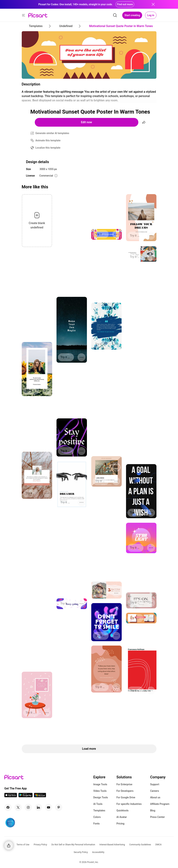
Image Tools (100, 784)
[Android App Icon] (26, 796)
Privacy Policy (40, 845)
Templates (99, 810)
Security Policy (81, 852)
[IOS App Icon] (11, 796)
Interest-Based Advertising (112, 845)
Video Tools (100, 791)
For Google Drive (126, 797)
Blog (153, 810)
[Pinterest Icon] (59, 807)
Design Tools (101, 797)
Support (155, 784)
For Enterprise (124, 784)
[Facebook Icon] (8, 807)
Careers (155, 791)
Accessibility (98, 852)
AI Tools (98, 804)
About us (155, 797)
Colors (97, 817)
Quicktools (122, 810)
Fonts (96, 824)
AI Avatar (122, 817)
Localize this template (48, 148)
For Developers (125, 791)
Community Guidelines (140, 845)
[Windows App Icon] (40, 796)
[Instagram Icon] (28, 807)
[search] (115, 15)
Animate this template (48, 140)
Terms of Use (23, 845)
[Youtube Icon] (49, 807)
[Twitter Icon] (18, 807)
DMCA (158, 845)
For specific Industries (129, 804)
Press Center (157, 817)
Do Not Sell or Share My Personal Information (73, 845)
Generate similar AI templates (52, 133)
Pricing (120, 824)
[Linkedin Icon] (38, 807)
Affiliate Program (160, 804)
